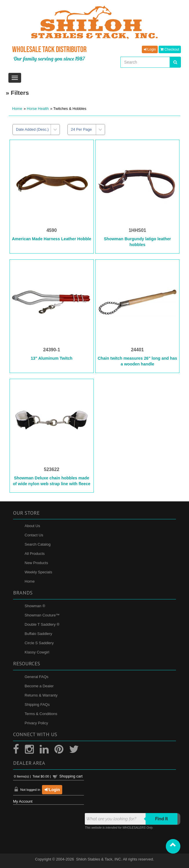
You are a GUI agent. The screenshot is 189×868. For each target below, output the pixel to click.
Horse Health (38, 109)
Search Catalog (38, 544)
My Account (23, 801)
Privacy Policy (36, 723)
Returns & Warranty (41, 695)
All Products (35, 554)
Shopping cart (71, 776)
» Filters (17, 93)
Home (17, 109)
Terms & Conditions (41, 714)
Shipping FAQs (37, 704)
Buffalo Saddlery (38, 634)
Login (150, 49)
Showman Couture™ (42, 615)
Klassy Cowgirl (37, 652)
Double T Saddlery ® (42, 624)
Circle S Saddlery (39, 643)
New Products (36, 563)
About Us (32, 526)
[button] (173, 846)
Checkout (170, 49)
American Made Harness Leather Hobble (52, 239)
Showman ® (35, 606)
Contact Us (34, 535)
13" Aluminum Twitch (52, 358)
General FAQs (36, 677)
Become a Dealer (39, 686)
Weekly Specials (38, 572)
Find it (162, 819)
